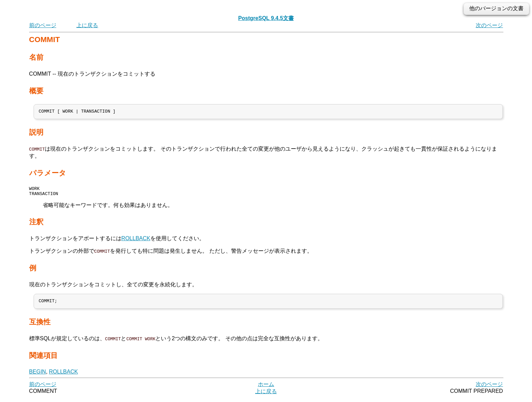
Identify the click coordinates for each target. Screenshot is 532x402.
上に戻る (87, 25)
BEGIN (38, 376)
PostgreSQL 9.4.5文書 (266, 18)
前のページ (43, 25)
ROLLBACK (136, 242)
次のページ (489, 25)
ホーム (266, 388)
